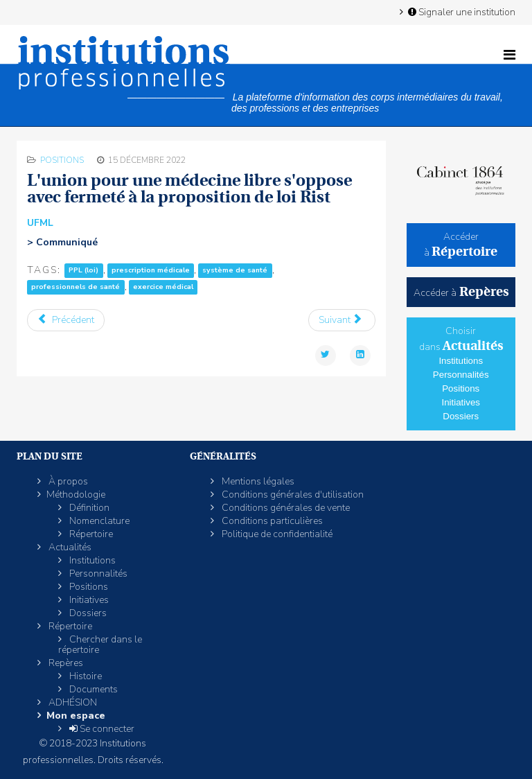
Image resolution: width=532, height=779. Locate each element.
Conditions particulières (271, 521)
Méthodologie (76, 494)
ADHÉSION (72, 702)
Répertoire (90, 534)
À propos (67, 481)
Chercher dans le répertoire (100, 645)
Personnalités (461, 375)
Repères (65, 663)
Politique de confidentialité (276, 534)
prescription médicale (151, 271)
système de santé (235, 271)
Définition (88, 508)
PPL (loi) (83, 271)
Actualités (69, 547)
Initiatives (461, 402)
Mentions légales (257, 481)
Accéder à (461, 293)
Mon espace (76, 716)
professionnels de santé (76, 287)
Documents (92, 689)
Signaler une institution (461, 12)
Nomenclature (98, 521)
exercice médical (163, 287)
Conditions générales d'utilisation (292, 494)
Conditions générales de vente (285, 508)
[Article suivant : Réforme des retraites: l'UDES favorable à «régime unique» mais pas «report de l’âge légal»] (342, 320)
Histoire (85, 676)
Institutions (461, 361)
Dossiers (461, 416)
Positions (62, 160)
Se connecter (101, 729)
